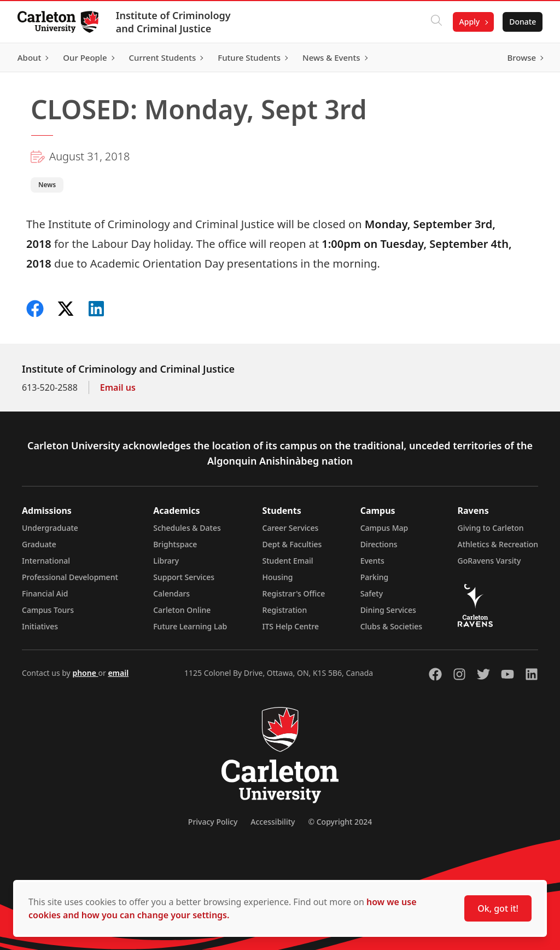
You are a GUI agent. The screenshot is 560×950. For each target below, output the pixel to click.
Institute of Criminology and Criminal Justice (173, 22)
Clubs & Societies (391, 626)
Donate (523, 22)
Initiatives (40, 626)
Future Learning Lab (190, 626)
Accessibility (273, 822)
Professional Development (70, 577)
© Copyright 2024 (340, 822)
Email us (118, 387)
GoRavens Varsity (489, 561)
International (46, 561)
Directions (379, 544)
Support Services (184, 577)
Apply (469, 22)
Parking (375, 577)
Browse (521, 57)
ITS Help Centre (291, 626)
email (118, 673)
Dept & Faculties (292, 544)
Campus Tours (48, 610)
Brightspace (175, 544)
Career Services (291, 528)
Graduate (39, 544)
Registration (285, 610)
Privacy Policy (213, 822)
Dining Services (388, 610)
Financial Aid (45, 593)
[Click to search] (436, 22)
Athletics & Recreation (498, 544)
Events (372, 561)
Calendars (171, 593)
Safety (372, 593)
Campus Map (384, 528)
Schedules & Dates (187, 528)
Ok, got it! (498, 908)
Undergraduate (50, 528)
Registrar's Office (294, 593)
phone (85, 673)
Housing (278, 577)
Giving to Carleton (491, 528)
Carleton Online (182, 610)
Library (166, 561)
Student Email (288, 561)
